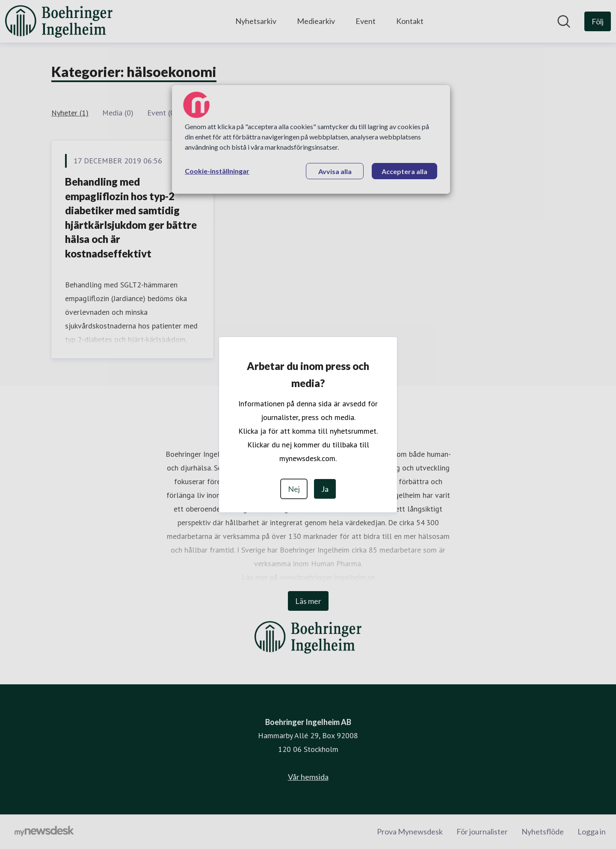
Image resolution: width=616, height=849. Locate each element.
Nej (294, 489)
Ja (325, 489)
